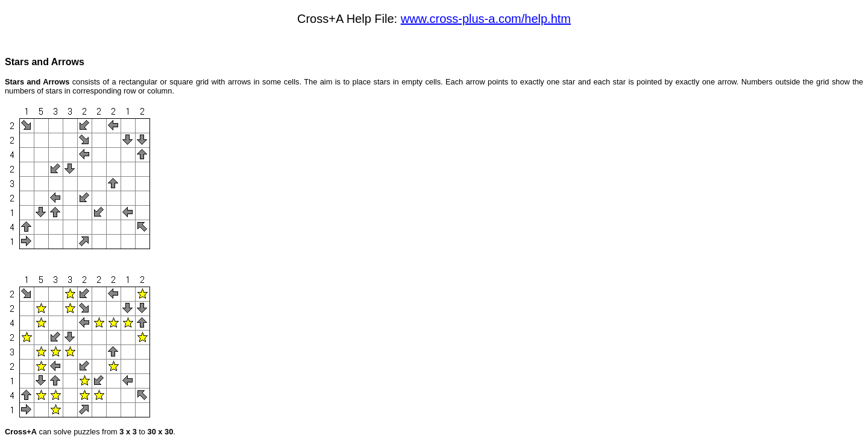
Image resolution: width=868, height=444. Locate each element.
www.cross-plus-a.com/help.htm (486, 19)
